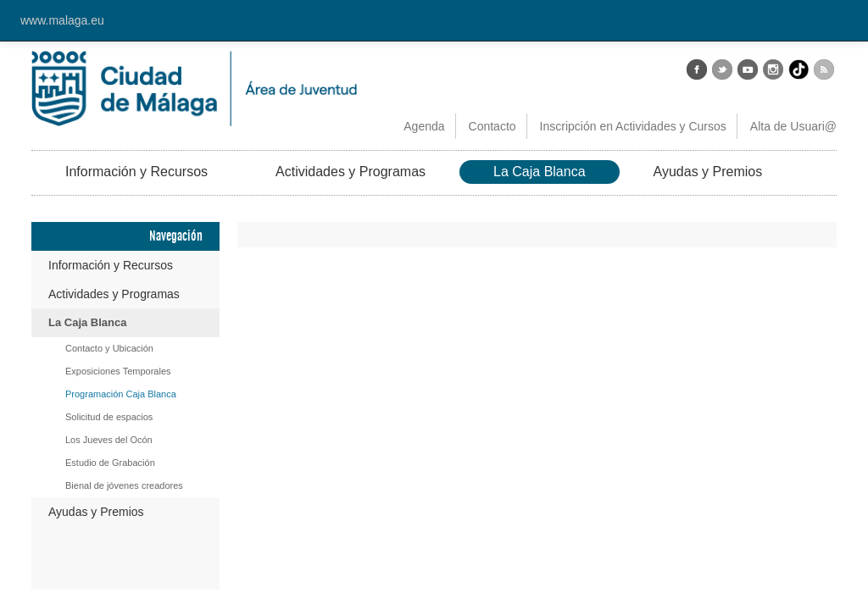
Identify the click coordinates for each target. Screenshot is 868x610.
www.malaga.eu (62, 20)
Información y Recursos (136, 172)
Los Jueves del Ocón (109, 440)
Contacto (492, 126)
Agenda (424, 126)
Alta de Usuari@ (793, 126)
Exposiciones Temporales (118, 371)
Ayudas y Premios (708, 172)
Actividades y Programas (351, 172)
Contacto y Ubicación (109, 348)
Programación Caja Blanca (121, 394)
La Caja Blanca (540, 172)
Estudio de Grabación (110, 463)
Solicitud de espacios (109, 417)
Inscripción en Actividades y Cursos (633, 126)
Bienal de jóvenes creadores (124, 485)
